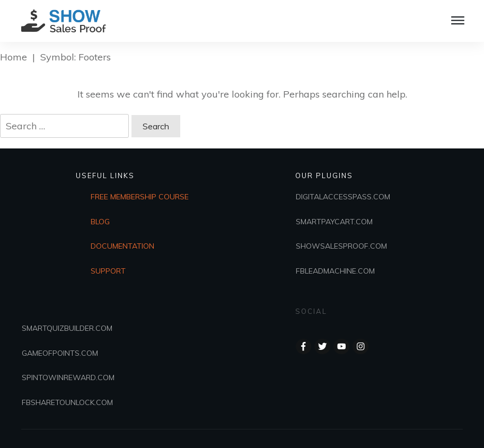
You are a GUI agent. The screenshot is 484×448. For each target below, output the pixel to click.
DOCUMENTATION (122, 246)
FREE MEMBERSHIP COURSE (140, 197)
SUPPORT (108, 271)
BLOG (100, 222)
